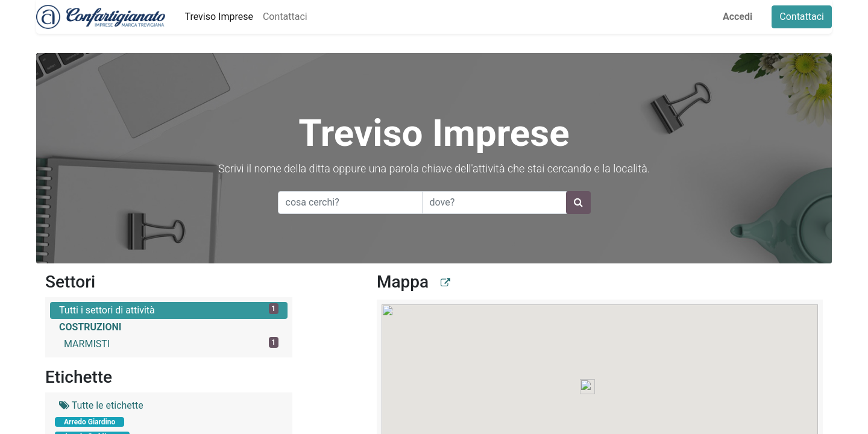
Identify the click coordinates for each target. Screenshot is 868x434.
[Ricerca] (578, 203)
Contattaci (802, 17)
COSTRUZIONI (90, 327)
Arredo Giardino (90, 422)
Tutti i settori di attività (169, 310)
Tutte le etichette (101, 405)
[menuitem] (219, 17)
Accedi (737, 17)
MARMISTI (171, 343)
